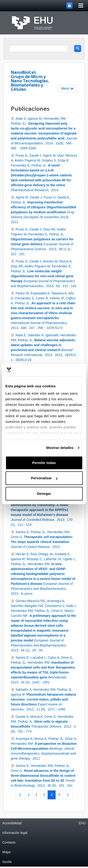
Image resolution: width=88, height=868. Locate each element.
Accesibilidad (12, 823)
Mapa (6, 852)
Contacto (9, 842)
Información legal (15, 833)
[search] (38, 48)
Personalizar (44, 478)
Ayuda (7, 862)
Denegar (44, 493)
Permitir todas (44, 463)
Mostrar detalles (60, 448)
